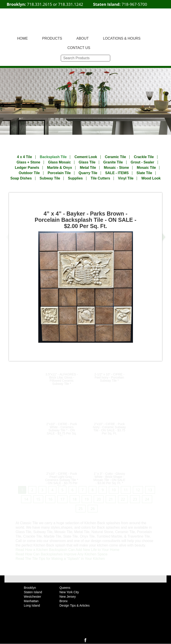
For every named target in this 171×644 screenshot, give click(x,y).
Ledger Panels (27, 168)
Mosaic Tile (146, 168)
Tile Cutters (100, 178)
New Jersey (68, 597)
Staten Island (33, 592)
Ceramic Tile (115, 157)
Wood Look (151, 178)
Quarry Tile (88, 173)
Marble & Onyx (59, 168)
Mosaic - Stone (116, 168)
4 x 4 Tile (24, 157)
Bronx (64, 601)
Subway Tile (50, 178)
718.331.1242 (71, 4)
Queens (65, 588)
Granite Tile (113, 162)
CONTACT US (79, 48)
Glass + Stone (28, 162)
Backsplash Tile (53, 157)
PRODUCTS (52, 38)
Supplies (75, 178)
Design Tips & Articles (74, 605)
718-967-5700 (134, 4)
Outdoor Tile (29, 173)
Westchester (33, 597)
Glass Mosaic (59, 162)
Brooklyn (30, 588)
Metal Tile (88, 168)
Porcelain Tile (59, 173)
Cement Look (86, 157)
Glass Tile (87, 162)
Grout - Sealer (142, 162)
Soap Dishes (21, 178)
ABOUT (82, 38)
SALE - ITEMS (117, 173)
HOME (22, 38)
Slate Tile (144, 173)
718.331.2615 (39, 4)
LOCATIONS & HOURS (122, 38)
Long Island (32, 605)
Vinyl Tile (126, 178)
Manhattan (31, 601)
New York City (69, 592)
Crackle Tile (144, 157)
